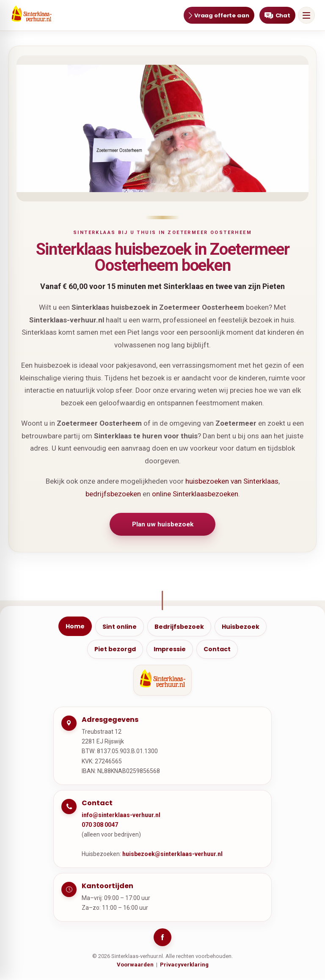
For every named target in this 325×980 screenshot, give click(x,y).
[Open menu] (306, 15)
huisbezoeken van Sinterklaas (232, 481)
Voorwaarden (135, 966)
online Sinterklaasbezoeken (195, 494)
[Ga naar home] (32, 15)
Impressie (170, 650)
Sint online (120, 628)
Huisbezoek (241, 628)
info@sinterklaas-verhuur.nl (121, 816)
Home (75, 627)
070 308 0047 (100, 826)
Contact (217, 650)
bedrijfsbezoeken (113, 494)
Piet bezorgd (115, 650)
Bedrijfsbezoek (179, 628)
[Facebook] (162, 939)
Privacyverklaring (184, 966)
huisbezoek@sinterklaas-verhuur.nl (172, 856)
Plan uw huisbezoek (162, 524)
